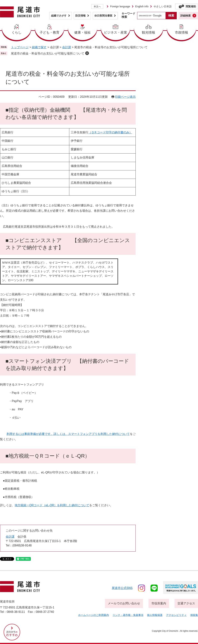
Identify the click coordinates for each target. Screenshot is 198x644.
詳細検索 (186, 16)
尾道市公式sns (122, 588)
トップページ (20, 47)
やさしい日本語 (163, 6)
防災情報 (80, 16)
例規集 (194, 615)
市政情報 (181, 32)
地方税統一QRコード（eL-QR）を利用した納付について (52, 505)
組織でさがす (59, 16)
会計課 (67, 47)
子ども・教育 (49, 32)
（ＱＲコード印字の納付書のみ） (110, 132)
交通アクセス (186, 603)
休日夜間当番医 (103, 16)
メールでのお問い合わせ (124, 603)
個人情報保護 (155, 615)
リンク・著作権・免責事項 (128, 615)
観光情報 (148, 32)
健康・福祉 (82, 32)
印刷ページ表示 (125, 97)
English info (142, 6)
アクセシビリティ (176, 615)
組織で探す (39, 47)
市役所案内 (159, 603)
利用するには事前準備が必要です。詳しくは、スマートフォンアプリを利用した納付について (68, 434)
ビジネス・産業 (115, 32)
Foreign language (120, 6)
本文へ (97, 7)
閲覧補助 (191, 6)
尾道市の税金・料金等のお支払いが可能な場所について (48, 53)
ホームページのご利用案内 (93, 615)
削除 (87, 53)
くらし (16, 32)
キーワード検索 (128, 15)
